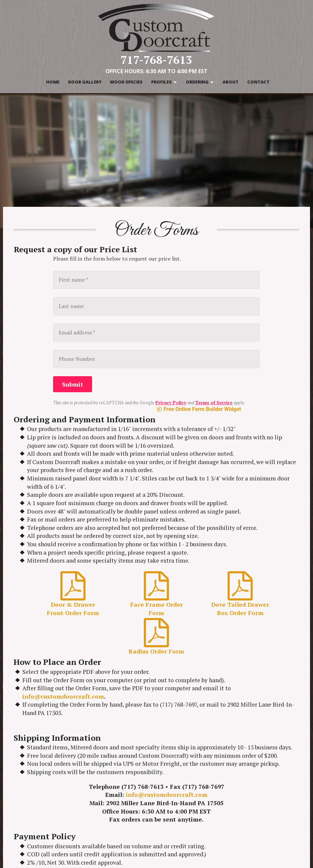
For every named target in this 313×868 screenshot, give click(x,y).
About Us (247, 806)
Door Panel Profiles (182, 806)
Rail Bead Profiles (180, 836)
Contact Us (249, 813)
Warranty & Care (256, 798)
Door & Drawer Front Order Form (70, 435)
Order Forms (251, 791)
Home (53, 82)
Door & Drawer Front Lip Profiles (190, 824)
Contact (258, 82)
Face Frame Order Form (156, 435)
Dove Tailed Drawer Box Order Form (243, 435)
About (231, 82)
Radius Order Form (156, 481)
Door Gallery (85, 82)
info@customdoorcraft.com (63, 543)
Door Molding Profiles (186, 843)
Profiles (161, 82)
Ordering (197, 82)
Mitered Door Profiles (185, 813)
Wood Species (126, 82)
